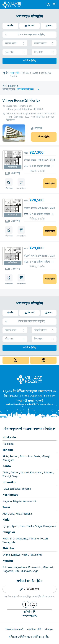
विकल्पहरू (44, 52)
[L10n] (48, 5)
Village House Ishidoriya (21, 101)
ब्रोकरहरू (49, 630)
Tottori (44, 539)
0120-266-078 (32, 589)
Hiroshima (9, 539)
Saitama (48, 473)
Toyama (26, 489)
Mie (18, 514)
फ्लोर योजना (13, 167)
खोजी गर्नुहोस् (29, 61)
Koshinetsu (10, 495)
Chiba (6, 473)
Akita (5, 457)
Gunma (15, 473)
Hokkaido (9, 438)
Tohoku (8, 450)
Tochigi (7, 477)
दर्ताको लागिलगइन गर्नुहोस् (29, 614)
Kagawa (16, 555)
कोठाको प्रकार (15, 43)
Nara (22, 526)
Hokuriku (9, 483)
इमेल (43, 362)
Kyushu (8, 561)
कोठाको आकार (44, 43)
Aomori (14, 457)
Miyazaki (48, 568)
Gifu (12, 514)
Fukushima (26, 457)
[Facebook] (26, 604)
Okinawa (26, 571)
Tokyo (16, 477)
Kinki (6, 520)
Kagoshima (20, 568)
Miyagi (46, 457)
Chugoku (9, 532)
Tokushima (36, 555)
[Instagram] (33, 604)
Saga (35, 571)
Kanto (7, 466)
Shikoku (8, 549)
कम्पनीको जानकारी (15, 630)
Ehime (6, 555)
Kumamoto (35, 568)
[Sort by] (28, 89)
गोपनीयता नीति (34, 630)
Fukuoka (8, 568)
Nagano (7, 502)
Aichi (5, 514)
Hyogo (6, 526)
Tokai (6, 507)
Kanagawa (36, 473)
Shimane (34, 539)
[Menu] (54, 5)
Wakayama (49, 526)
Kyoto (15, 526)
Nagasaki (8, 571)
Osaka (30, 526)
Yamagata (8, 460)
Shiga (38, 526)
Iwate (37, 457)
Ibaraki (25, 473)
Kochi (25, 555)
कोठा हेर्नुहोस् (50, 183)
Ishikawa (15, 489)
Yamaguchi (9, 543)
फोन (16, 362)
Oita (17, 571)
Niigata (17, 502)
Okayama (22, 539)
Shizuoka (27, 514)
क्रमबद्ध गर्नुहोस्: (9, 89)
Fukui (6, 489)
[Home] (30, 379)
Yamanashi (29, 502)
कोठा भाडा (15, 52)
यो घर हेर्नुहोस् (44, 137)
